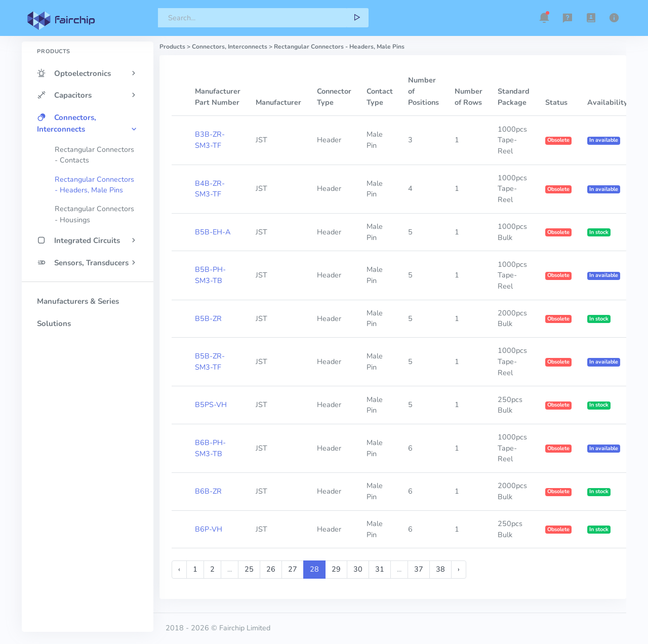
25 (249, 569)
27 (293, 569)
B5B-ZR (208, 318)
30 (358, 569)
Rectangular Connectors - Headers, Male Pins (94, 185)
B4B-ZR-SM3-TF (210, 189)
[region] (88, 319)
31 (380, 569)
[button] (544, 18)
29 (336, 569)
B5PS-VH (211, 405)
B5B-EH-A (213, 232)
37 (419, 569)
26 (271, 569)
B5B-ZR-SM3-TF (210, 361)
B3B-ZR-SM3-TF (210, 140)
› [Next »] (459, 569)
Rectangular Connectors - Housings (94, 214)
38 (440, 569)
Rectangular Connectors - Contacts (94, 155)
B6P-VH (209, 529)
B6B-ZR (208, 491)
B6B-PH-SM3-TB (210, 448)
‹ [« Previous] (179, 569)
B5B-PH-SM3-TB (210, 275)
